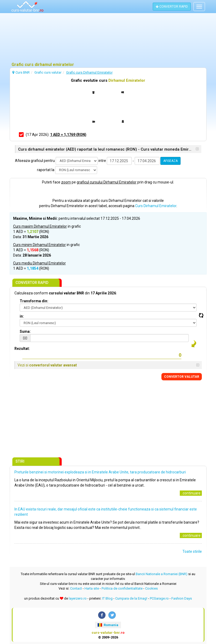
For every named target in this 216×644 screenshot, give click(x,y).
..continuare (191, 493)
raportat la (46, 170)
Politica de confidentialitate (122, 588)
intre (102, 161)
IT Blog (107, 598)
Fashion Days (182, 598)
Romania (108, 625)
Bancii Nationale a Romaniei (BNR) (162, 574)
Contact (76, 588)
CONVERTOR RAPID (172, 7)
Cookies (151, 588)
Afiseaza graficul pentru (35, 161)
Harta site (92, 588)
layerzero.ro (78, 598)
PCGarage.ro (159, 598)
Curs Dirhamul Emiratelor (156, 206)
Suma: (25, 331)
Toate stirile (192, 551)
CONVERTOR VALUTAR (182, 377)
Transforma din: (34, 301)
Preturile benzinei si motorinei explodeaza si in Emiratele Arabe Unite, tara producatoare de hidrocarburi (100, 472)
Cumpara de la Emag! (131, 598)
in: (22, 316)
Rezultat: (22, 349)
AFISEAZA (170, 161)
